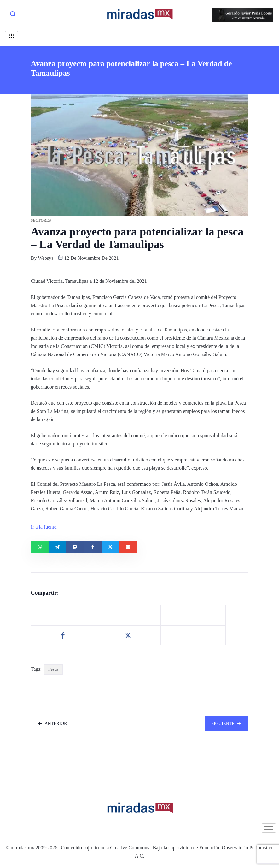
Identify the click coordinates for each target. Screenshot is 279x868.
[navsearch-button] (13, 15)
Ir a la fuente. (44, 527)
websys (46, 258)
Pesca (53, 669)
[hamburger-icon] (12, 36)
